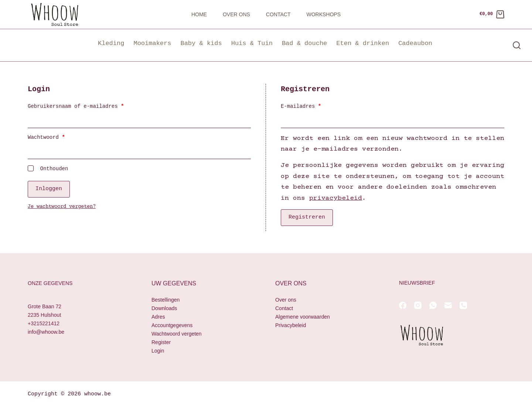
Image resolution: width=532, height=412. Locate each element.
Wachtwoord (57, 137)
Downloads (164, 308)
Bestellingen (166, 300)
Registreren (307, 217)
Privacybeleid (291, 325)
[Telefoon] (463, 305)
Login (158, 351)
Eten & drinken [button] (363, 43)
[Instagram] (418, 305)
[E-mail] (448, 305)
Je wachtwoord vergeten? (62, 206)
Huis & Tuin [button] (252, 43)
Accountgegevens (172, 325)
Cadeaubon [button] (415, 43)
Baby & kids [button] (201, 43)
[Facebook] (403, 305)
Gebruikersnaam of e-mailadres (86, 106)
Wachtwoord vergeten (177, 334)
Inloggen (49, 189)
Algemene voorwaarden (303, 317)
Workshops (323, 14)
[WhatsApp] (433, 305)
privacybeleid (336, 198)
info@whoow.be (46, 332)
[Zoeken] (517, 45)
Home (199, 14)
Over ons (236, 14)
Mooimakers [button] (152, 43)
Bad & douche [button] (304, 43)
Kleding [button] (111, 43)
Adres (158, 317)
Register (161, 342)
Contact (278, 14)
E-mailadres (312, 106)
